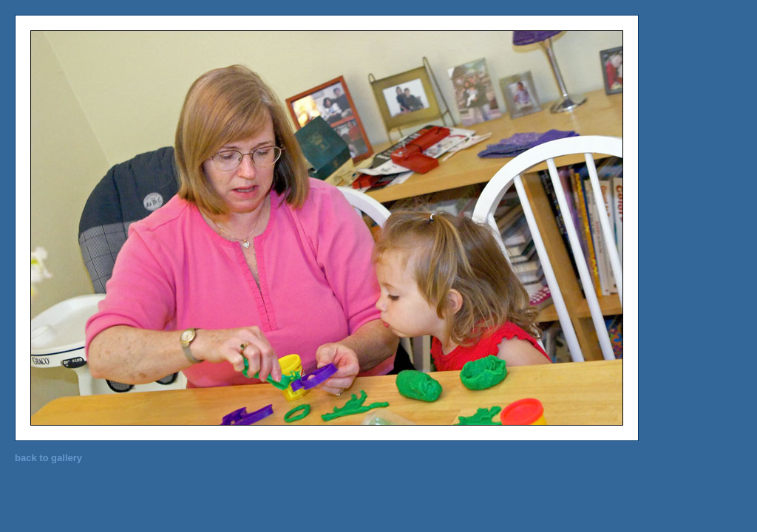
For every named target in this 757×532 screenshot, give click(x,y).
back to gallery (48, 458)
